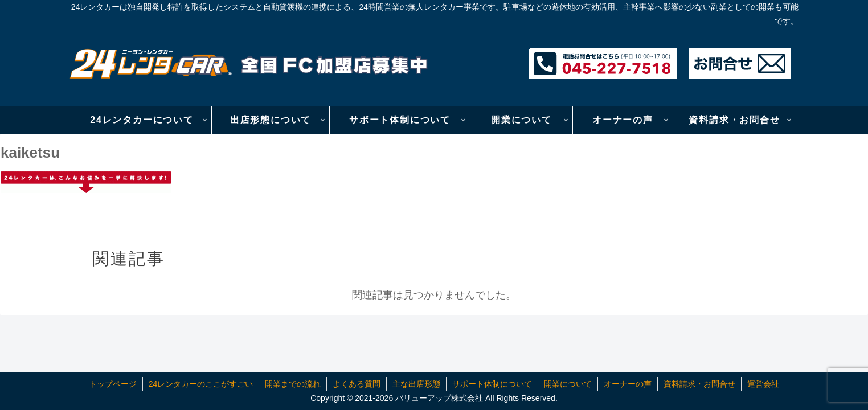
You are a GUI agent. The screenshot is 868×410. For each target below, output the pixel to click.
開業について (568, 384)
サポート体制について (492, 384)
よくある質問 (357, 384)
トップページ (113, 384)
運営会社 (763, 384)
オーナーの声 (628, 384)
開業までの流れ (293, 384)
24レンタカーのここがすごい (201, 384)
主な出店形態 (416, 384)
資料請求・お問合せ (699, 384)
